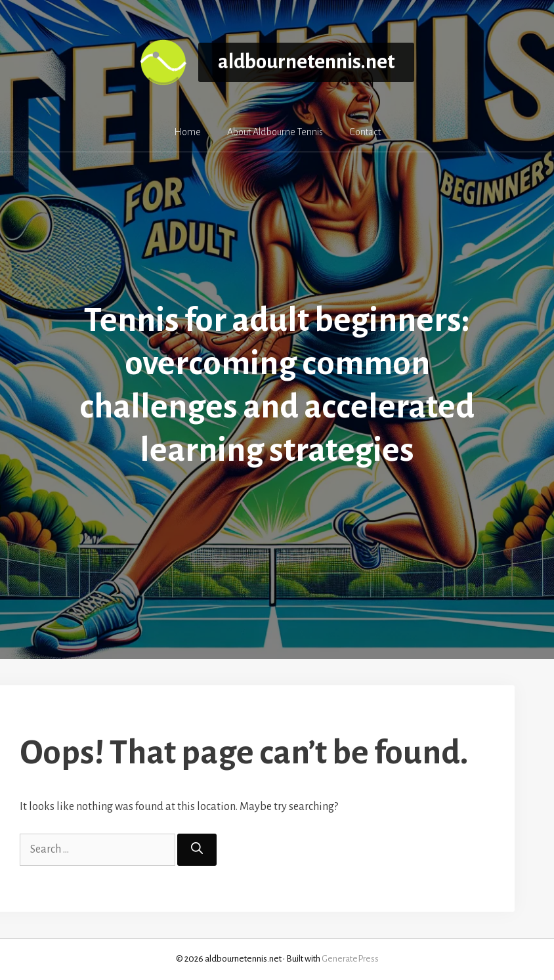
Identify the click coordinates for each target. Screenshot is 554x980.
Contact (365, 132)
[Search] (197, 850)
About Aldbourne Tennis (275, 132)
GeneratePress (350, 959)
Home (187, 132)
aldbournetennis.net (306, 62)
